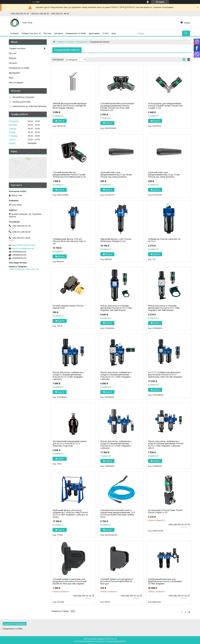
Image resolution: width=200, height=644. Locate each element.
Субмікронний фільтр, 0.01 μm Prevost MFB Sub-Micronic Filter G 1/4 (69, 241)
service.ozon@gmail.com (23, 248)
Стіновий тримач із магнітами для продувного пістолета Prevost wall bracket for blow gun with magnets (69, 581)
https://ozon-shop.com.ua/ (23, 245)
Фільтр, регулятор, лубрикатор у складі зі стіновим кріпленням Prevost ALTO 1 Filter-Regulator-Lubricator (116, 376)
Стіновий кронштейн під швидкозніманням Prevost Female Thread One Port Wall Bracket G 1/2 (69, 175)
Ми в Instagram (16, 82)
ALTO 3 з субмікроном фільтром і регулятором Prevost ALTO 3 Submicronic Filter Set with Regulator (165, 375)
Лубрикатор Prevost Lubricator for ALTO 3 (164, 240)
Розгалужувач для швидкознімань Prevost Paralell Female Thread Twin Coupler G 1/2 (165, 106)
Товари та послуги (65, 42)
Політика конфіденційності (116, 641)
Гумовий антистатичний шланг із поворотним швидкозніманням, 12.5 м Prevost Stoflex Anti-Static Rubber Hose (118, 514)
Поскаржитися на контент (94, 641)
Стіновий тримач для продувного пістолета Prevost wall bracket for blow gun (117, 581)
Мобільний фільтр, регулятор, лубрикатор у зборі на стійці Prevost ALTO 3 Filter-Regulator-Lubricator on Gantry (70, 514)
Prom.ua (113, 639)
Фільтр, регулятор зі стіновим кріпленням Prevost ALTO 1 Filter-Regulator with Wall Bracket (164, 308)
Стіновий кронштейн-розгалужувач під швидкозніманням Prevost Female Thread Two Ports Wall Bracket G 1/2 (117, 107)
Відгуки (12, 58)
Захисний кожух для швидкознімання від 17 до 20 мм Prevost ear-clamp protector (116, 175)
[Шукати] (186, 33)
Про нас (47, 33)
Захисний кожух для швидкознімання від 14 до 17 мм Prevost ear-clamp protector (164, 175)
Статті (106, 33)
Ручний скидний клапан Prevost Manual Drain (68, 307)
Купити (61, 121)
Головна (14, 33)
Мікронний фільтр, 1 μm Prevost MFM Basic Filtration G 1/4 (116, 240)
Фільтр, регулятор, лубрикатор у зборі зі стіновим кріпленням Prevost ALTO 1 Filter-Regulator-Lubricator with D (166, 445)
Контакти (58, 33)
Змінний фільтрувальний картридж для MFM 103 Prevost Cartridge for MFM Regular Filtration (69, 106)
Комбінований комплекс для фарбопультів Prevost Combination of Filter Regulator (165, 581)
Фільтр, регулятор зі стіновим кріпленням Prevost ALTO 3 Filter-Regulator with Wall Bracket (117, 308)
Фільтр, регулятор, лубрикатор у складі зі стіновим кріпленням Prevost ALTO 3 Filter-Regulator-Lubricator (68, 376)
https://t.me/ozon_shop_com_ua (24, 269)
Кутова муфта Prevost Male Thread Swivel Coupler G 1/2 (165, 511)
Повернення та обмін (76, 33)
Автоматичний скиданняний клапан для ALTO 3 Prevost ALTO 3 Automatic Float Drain (70, 444)
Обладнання (82, 42)
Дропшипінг (94, 33)
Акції (114, 33)
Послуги (13, 63)
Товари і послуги (29, 33)
